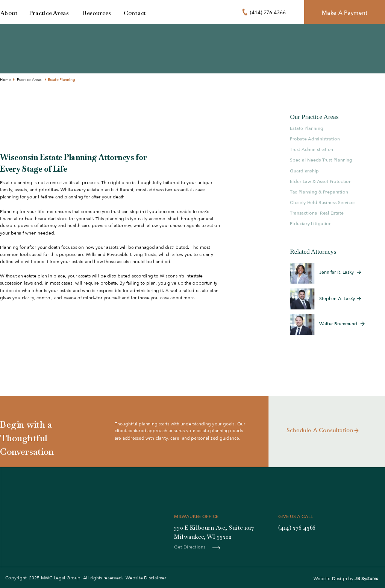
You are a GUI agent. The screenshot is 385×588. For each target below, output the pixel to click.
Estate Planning (61, 80)
